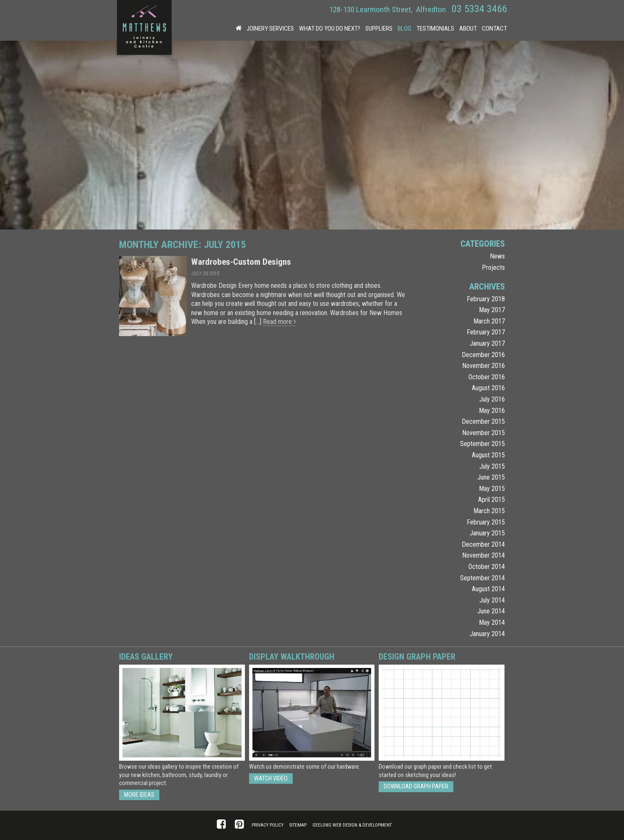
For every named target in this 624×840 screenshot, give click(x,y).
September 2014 (482, 578)
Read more (279, 322)
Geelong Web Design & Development (352, 825)
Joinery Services (270, 29)
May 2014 (492, 622)
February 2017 (486, 332)
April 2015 (491, 500)
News (497, 256)
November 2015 (484, 433)
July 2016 (492, 399)
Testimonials (435, 29)
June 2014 (491, 611)
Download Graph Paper (416, 787)
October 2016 (487, 377)
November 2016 (484, 366)
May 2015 (492, 489)
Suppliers (379, 29)
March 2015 (489, 511)
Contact (494, 29)
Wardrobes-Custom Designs (241, 262)
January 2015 (487, 533)
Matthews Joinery (144, 29)
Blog (404, 29)
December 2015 (483, 421)
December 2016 (483, 355)
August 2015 (488, 455)
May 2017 (492, 310)
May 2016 (492, 411)
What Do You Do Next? (330, 29)
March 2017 (489, 321)
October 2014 (487, 567)
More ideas (139, 795)
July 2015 (492, 466)
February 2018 (486, 299)
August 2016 (488, 388)
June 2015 (491, 477)
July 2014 (492, 600)
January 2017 (487, 343)
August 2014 (488, 589)
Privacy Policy (268, 825)
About (468, 29)
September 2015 (482, 444)
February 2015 (486, 522)
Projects (493, 267)
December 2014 (483, 544)
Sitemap (298, 825)
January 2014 (487, 634)
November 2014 (484, 555)
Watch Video (271, 779)
